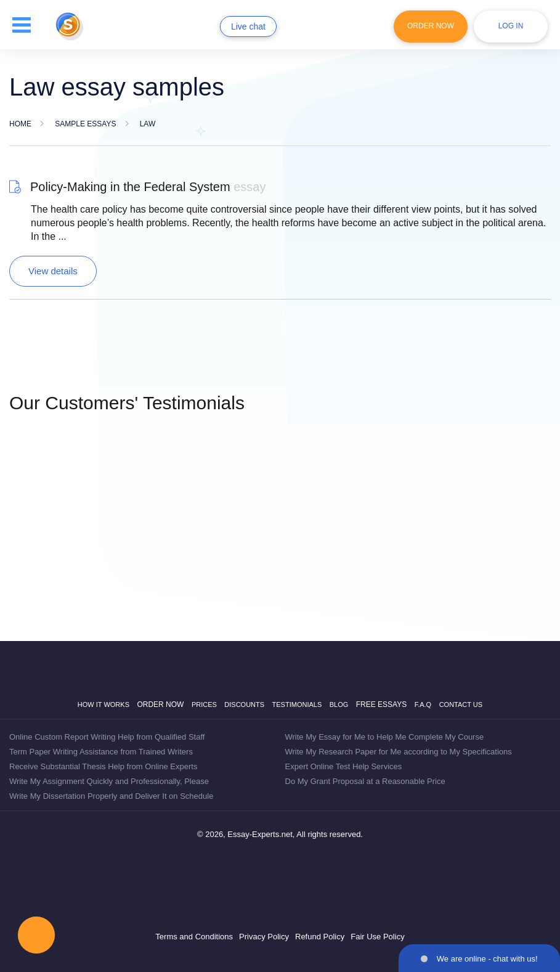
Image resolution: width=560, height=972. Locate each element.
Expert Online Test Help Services (344, 766)
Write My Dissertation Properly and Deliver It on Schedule (111, 796)
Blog (339, 704)
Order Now (431, 26)
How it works (103, 704)
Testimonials (297, 704)
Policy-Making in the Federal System (148, 187)
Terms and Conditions (194, 937)
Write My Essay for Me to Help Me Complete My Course (385, 737)
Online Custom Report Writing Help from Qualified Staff (107, 737)
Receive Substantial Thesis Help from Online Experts (103, 766)
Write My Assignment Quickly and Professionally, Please (109, 781)
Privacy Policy (264, 937)
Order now (160, 704)
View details (53, 271)
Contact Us (461, 704)
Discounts (244, 704)
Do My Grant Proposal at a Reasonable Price (365, 781)
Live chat (248, 27)
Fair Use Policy (377, 937)
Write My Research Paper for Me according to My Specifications (399, 752)
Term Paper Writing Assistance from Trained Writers (101, 752)
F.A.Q (423, 704)
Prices (204, 704)
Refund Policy (320, 937)
